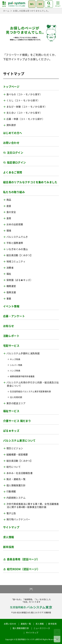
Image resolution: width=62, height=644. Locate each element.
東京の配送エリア (16, 403)
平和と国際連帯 (15, 243)
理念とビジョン (15, 448)
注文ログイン (15, 153)
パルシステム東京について (19, 440)
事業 (9, 299)
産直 (9, 206)
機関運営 (11, 286)
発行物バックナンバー (18, 519)
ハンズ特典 (15, 371)
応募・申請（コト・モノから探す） (25, 119)
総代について (14, 467)
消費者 (10, 268)
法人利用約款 (16, 397)
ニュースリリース (42, 628)
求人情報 (9, 537)
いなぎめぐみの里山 (17, 249)
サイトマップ (11, 527)
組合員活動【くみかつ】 (20, 255)
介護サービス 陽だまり (17, 421)
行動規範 (11, 491)
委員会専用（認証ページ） (23, 559)
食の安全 (11, 212)
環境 (9, 231)
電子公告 (11, 513)
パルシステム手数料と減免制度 (23, 353)
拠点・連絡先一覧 (16, 479)
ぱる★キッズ (11, 431)
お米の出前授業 (15, 224)
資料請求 (11, 125)
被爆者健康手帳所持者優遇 (22, 377)
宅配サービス (11, 346)
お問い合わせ (11, 143)
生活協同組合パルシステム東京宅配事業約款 (30, 392)
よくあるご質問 (13, 172)
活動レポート (11, 336)
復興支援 (11, 292)
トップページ (11, 87)
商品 (9, 200)
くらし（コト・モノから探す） (23, 100)
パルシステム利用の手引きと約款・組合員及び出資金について (33, 384)
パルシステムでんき (17, 237)
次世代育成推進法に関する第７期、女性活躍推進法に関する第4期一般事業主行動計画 (33, 506)
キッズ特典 (15, 359)
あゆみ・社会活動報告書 (20, 473)
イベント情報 (11, 306)
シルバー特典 (16, 365)
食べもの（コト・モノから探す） (24, 94)
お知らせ (9, 326)
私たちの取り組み (14, 192)
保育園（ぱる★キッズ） (20, 280)
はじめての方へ (13, 133)
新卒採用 (9, 547)
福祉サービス (11, 411)
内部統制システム (16, 498)
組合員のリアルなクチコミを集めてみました (30, 182)
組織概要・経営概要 (17, 454)
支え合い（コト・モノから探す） (24, 113)
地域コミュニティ (16, 261)
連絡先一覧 (26, 624)
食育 (9, 218)
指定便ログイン (16, 162)
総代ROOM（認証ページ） (23, 569)
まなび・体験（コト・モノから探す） (27, 107)
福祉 (9, 274)
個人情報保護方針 (16, 485)
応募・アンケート (14, 316)
